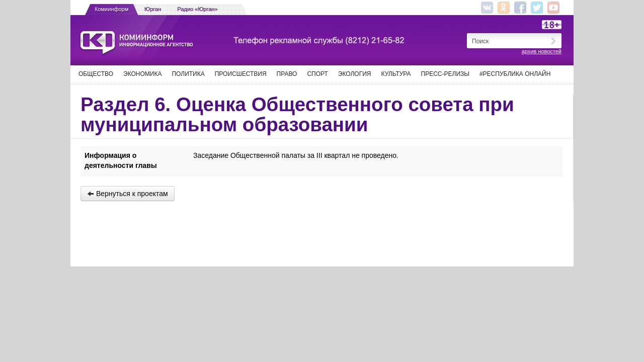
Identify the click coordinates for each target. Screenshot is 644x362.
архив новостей (542, 51)
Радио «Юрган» (198, 9)
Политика (188, 74)
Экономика (142, 74)
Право (287, 74)
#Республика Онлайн (515, 74)
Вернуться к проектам (128, 194)
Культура (396, 74)
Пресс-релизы (445, 74)
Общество (96, 74)
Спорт (317, 74)
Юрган (153, 9)
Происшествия (241, 74)
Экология (355, 74)
